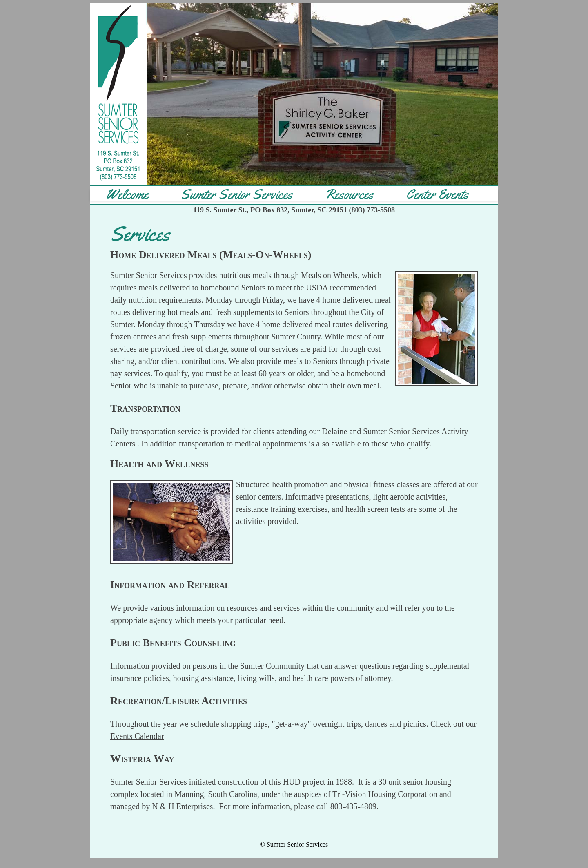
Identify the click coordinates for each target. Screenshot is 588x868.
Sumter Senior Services (237, 194)
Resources (349, 194)
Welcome (127, 194)
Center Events (437, 194)
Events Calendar (137, 736)
